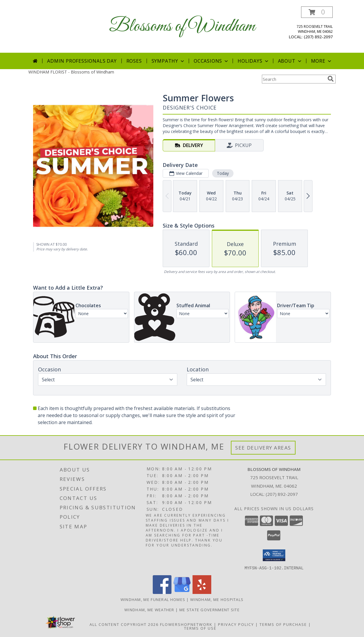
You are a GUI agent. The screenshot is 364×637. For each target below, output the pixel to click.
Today (223, 173)
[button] (317, 12)
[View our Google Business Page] (182, 592)
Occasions (211, 61)
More (322, 61)
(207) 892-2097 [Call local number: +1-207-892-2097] (318, 37)
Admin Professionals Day (82, 61)
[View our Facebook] (162, 592)
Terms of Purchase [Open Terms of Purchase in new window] (283, 624)
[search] (331, 79)
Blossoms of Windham (182, 27)
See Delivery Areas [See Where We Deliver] (263, 448)
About (290, 61)
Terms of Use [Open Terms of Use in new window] (200, 628)
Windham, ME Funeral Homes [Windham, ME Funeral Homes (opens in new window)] (153, 599)
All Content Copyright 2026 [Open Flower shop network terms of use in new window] (124, 624)
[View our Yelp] (202, 592)
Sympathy (168, 61)
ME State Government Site (210, 609)
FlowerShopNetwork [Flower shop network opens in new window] (186, 624)
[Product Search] (293, 79)
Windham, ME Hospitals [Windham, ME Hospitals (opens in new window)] (217, 599)
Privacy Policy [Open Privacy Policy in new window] (236, 624)
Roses (134, 61)
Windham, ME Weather (149, 609)
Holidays (253, 61)
